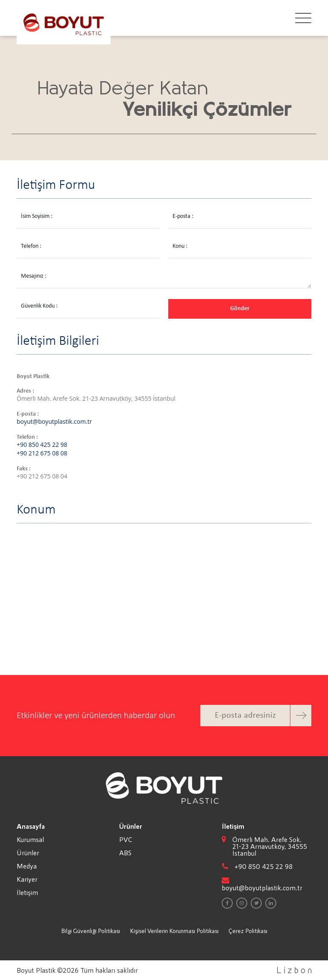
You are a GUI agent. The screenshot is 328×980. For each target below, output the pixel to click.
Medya (27, 866)
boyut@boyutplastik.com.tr (54, 421)
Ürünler (28, 853)
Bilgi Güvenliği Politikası (91, 931)
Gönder (240, 309)
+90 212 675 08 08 (42, 453)
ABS (125, 853)
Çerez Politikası (248, 931)
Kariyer (27, 879)
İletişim (27, 892)
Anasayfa (31, 826)
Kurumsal (30, 839)
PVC (126, 839)
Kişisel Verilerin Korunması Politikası (174, 931)
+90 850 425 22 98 (42, 445)
